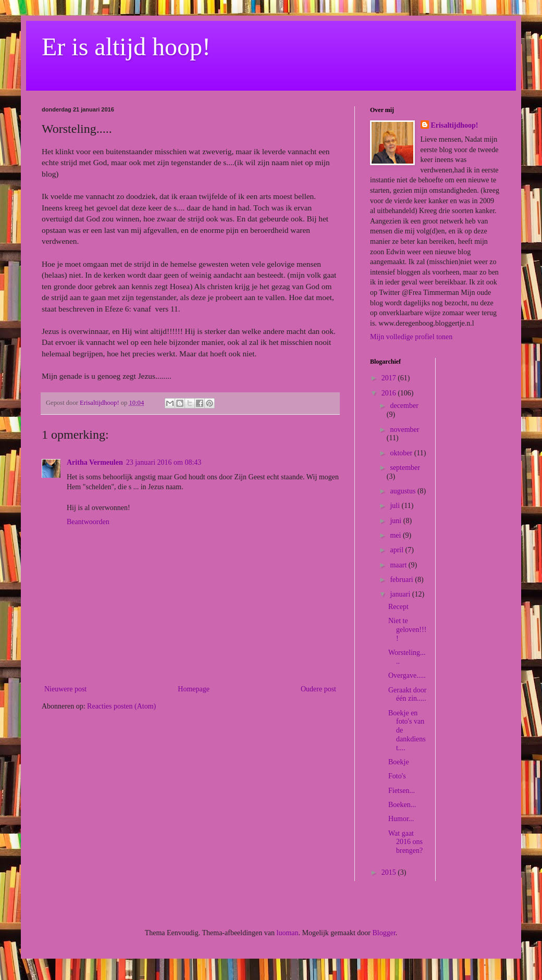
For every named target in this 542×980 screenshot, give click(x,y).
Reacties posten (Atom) (121, 706)
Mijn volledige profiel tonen (411, 337)
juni (396, 521)
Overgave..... (407, 675)
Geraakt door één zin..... (407, 694)
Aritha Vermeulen (95, 462)
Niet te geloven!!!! (407, 630)
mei (396, 535)
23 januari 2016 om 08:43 (164, 462)
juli (396, 506)
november (404, 430)
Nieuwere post (65, 689)
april (397, 550)
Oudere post (318, 689)
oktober (402, 453)
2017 (390, 378)
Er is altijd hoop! (126, 47)
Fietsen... (402, 791)
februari (402, 580)
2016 (390, 393)
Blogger (384, 933)
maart (399, 565)
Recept (398, 607)
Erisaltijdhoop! (455, 125)
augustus (404, 491)
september (405, 468)
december (404, 406)
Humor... (401, 819)
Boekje (399, 762)
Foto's (397, 776)
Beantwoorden (88, 522)
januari (401, 594)
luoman (288, 933)
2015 (390, 872)
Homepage (194, 689)
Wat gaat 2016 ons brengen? (405, 842)
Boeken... (402, 805)
